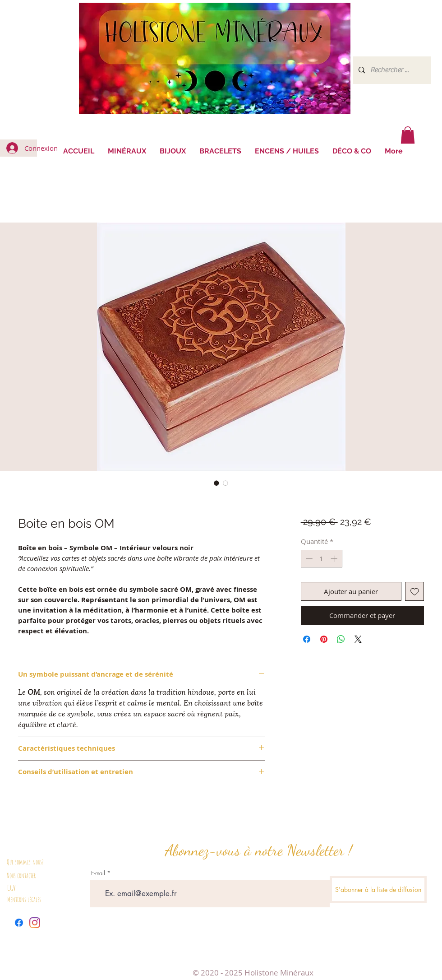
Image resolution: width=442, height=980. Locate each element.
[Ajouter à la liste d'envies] (415, 592)
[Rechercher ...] (391, 70)
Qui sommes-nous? (25, 862)
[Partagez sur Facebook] (307, 639)
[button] (408, 135)
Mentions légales (24, 899)
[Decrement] (308, 559)
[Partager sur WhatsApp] (341, 639)
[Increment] (335, 559)
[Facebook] (19, 923)
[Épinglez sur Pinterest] (324, 639)
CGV (12, 888)
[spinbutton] (321, 559)
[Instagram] (35, 923)
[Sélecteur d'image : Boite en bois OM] (216, 483)
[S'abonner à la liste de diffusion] (378, 889)
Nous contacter (21, 875)
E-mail (98, 873)
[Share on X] (358, 639)
